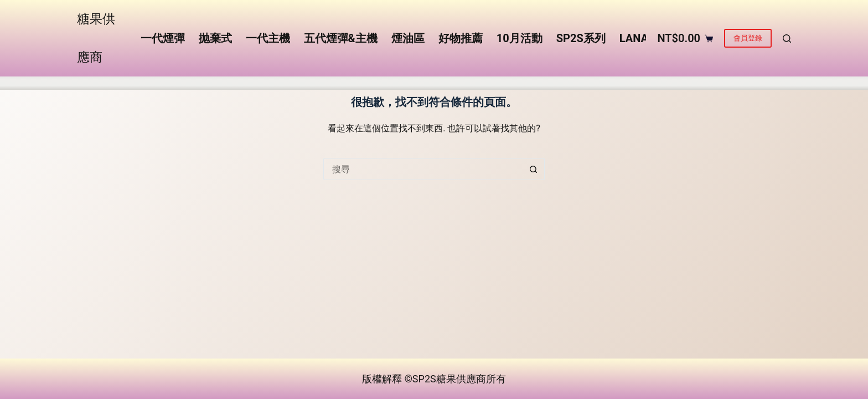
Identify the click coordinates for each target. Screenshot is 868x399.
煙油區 (408, 38)
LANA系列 (645, 38)
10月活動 (520, 38)
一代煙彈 (163, 38)
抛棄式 (215, 38)
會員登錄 (748, 38)
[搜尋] (787, 39)
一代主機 (268, 38)
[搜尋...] (423, 169)
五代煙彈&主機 (341, 38)
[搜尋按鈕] (534, 169)
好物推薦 (461, 38)
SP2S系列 (581, 38)
